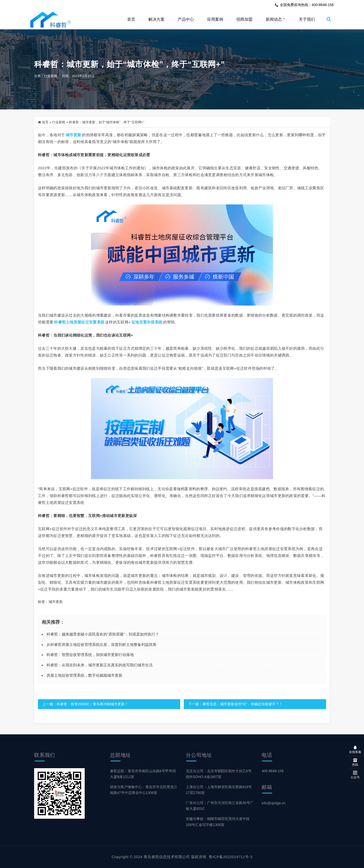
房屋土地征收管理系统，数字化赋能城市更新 (84, 675)
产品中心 (186, 19)
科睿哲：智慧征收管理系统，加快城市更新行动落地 (90, 655)
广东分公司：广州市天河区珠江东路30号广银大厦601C (220, 806)
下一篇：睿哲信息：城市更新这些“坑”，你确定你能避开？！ (234, 704)
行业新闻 (51, 76)
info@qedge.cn (274, 803)
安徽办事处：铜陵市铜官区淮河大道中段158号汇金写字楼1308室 (218, 822)
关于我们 (307, 19)
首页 (131, 19)
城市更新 (73, 135)
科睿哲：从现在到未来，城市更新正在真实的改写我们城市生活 (100, 665)
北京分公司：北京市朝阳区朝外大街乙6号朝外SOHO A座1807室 (219, 774)
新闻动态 (274, 19)
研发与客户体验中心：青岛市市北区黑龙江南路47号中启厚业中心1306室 (144, 790)
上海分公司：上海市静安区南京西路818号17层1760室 (219, 790)
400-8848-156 (273, 771)
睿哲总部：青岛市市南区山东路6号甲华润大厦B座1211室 (143, 774)
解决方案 (156, 19)
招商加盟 (244, 19)
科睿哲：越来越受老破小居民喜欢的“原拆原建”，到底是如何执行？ (103, 634)
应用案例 (215, 19)
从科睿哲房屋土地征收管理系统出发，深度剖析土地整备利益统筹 (101, 644)
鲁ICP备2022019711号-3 (231, 857)
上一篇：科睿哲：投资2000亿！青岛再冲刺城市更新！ (85, 704)
